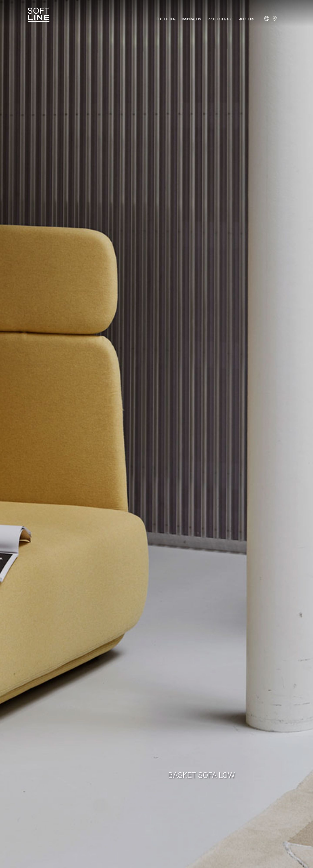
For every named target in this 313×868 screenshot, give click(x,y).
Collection (166, 19)
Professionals (220, 19)
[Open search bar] (283, 21)
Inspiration (192, 19)
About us (247, 19)
